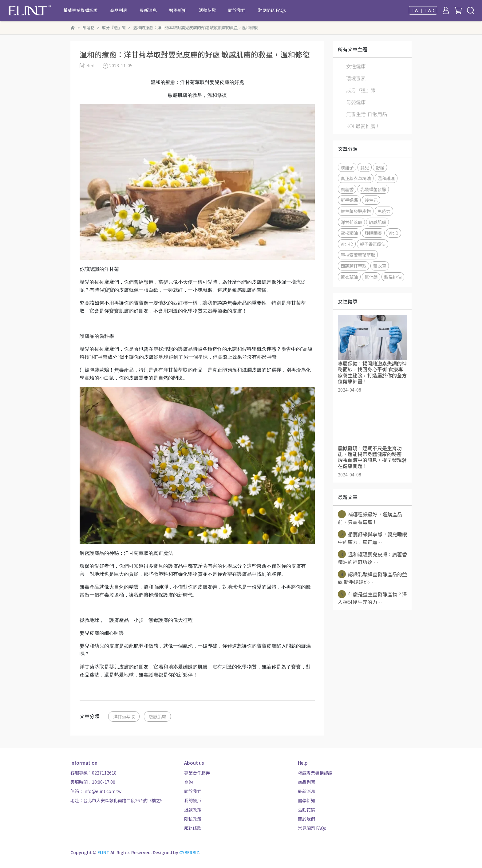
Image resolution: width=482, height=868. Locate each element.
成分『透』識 (361, 90)
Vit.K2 (347, 244)
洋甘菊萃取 (124, 716)
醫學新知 (178, 10)
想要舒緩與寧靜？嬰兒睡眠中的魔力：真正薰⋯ (372, 538)
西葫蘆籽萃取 (354, 266)
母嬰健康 (356, 102)
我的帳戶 (193, 800)
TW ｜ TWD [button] (423, 10)
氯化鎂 (371, 277)
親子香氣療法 (373, 244)
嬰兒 (365, 167)
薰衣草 (380, 266)
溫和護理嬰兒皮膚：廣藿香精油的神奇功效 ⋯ (372, 558)
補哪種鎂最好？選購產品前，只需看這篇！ (370, 518)
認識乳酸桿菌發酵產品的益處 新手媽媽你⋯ (372, 578)
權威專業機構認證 (81, 10)
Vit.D (393, 233)
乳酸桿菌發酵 (373, 189)
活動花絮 (207, 10)
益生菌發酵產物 (356, 211)
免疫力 (384, 211)
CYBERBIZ (189, 852)
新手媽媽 (349, 200)
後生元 (371, 200)
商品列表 (119, 10)
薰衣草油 (349, 277)
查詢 (188, 782)
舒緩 (380, 167)
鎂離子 (347, 167)
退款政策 (193, 810)
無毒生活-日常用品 (367, 114)
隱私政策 (193, 819)
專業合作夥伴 (197, 773)
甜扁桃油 (393, 277)
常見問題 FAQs (272, 10)
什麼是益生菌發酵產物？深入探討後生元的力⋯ (372, 598)
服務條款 (193, 828)
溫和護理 (386, 178)
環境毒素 (356, 78)
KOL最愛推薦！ (363, 126)
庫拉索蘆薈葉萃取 (358, 255)
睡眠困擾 (373, 233)
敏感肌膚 (157, 716)
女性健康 (356, 66)
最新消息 (148, 10)
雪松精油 (349, 233)
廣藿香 (347, 189)
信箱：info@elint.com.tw (96, 791)
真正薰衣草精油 (356, 178)
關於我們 (237, 10)
